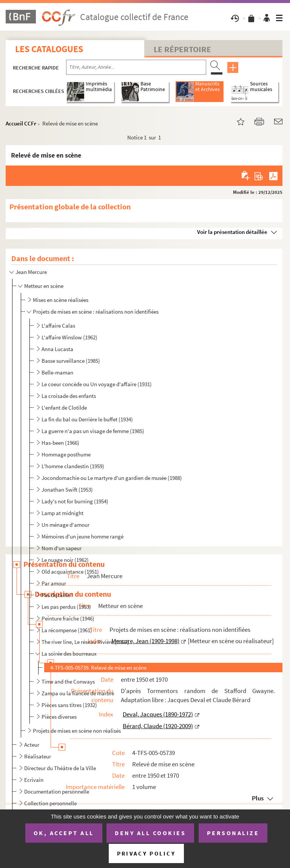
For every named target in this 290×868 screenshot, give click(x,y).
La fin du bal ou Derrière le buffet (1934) (87, 419)
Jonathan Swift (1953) (67, 490)
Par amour (54, 583)
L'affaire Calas (58, 326)
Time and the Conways (68, 682)
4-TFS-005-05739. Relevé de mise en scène (98, 668)
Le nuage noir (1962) (65, 560)
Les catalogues (49, 49)
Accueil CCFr (21, 123)
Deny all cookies (150, 833)
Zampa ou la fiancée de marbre (78, 693)
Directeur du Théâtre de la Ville (60, 768)
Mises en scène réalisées (61, 300)
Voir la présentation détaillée (232, 232)
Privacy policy (146, 853)
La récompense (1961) (67, 630)
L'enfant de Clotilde (64, 408)
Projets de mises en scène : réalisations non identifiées (96, 312)
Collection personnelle (50, 803)
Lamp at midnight (62, 513)
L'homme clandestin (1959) (73, 466)
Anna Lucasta (57, 349)
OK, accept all (64, 833)
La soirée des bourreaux (69, 654)
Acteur (32, 745)
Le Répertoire (182, 49)
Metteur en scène (44, 286)
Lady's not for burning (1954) (75, 501)
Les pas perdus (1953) (66, 607)
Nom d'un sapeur (62, 548)
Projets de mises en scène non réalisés (77, 731)
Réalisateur (38, 756)
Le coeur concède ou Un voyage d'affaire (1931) (97, 384)
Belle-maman (57, 372)
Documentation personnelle (57, 791)
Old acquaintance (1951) (70, 572)
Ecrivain (34, 780)
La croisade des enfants (69, 396)
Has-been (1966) (60, 443)
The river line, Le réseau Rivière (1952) (85, 642)
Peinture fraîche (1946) (68, 618)
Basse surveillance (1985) (71, 361)
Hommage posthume (66, 454)
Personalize (233, 833)
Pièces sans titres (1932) (69, 705)
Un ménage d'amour (66, 525)
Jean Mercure (31, 272)
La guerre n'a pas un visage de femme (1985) (93, 431)
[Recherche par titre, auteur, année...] (136, 67)
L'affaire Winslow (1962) (69, 337)
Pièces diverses (59, 717)
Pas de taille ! (57, 595)
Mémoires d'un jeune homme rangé (83, 536)
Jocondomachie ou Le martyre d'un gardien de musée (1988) (112, 478)
